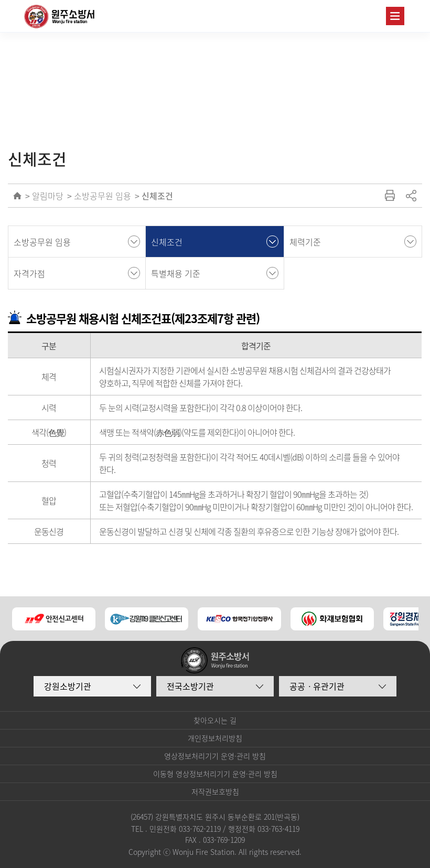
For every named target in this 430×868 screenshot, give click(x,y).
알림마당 (48, 196)
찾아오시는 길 (215, 720)
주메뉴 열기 (395, 16)
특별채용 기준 (176, 273)
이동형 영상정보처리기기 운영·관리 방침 (215, 774)
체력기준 (305, 242)
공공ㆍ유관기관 (317, 686)
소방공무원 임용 (103, 196)
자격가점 (29, 273)
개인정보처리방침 (215, 738)
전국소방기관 (190, 686)
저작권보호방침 (215, 791)
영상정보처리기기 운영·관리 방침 (215, 756)
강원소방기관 (68, 686)
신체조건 (157, 196)
